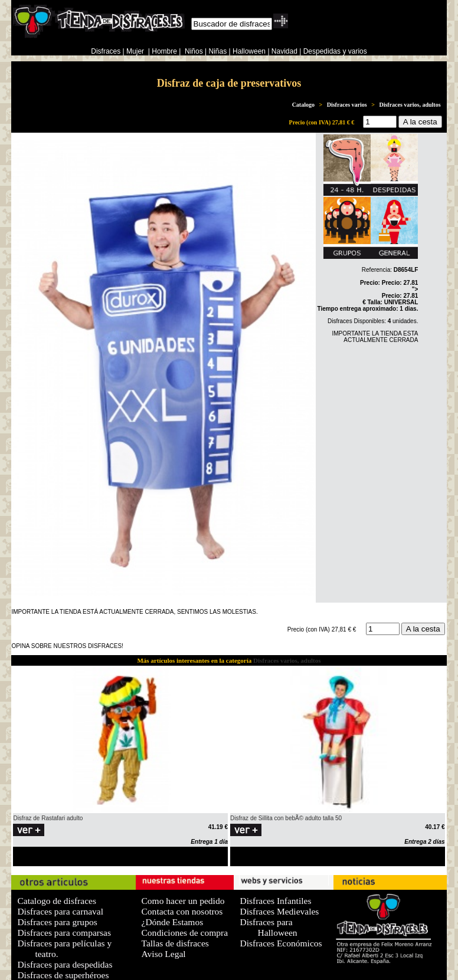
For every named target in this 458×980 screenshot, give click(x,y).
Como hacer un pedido (183, 901)
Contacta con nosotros (182, 911)
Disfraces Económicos (281, 943)
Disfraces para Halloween (268, 927)
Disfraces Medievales (279, 911)
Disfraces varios (347, 105)
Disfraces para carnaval (60, 911)
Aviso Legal (164, 954)
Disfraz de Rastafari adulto (48, 818)
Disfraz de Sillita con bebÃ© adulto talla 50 (286, 818)
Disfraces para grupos (57, 922)
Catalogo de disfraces (57, 901)
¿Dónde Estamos (173, 922)
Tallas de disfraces (175, 943)
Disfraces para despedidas (65, 964)
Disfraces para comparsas (64, 933)
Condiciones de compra (185, 933)
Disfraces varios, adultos (410, 105)
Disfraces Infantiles (275, 901)
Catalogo (303, 105)
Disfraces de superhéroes (63, 975)
